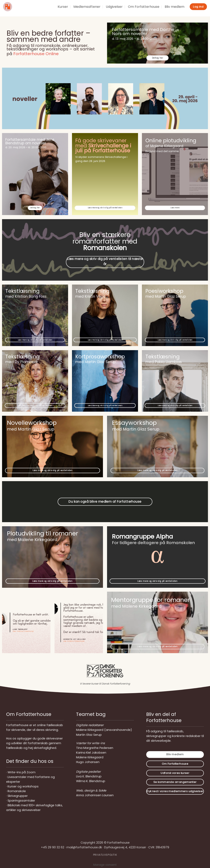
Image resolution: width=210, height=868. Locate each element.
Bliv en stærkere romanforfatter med (105, 241)
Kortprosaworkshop (100, 357)
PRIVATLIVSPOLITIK (105, 855)
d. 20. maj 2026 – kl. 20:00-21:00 (26, 147)
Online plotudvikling (171, 141)
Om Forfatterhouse (144, 7)
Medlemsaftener (87, 7)
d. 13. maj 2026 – (124, 39)
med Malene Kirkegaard (136, 606)
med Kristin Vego (90, 296)
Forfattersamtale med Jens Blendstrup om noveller (30, 141)
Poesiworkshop (164, 291)
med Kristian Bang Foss (26, 296)
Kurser (63, 7)
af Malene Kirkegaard (164, 146)
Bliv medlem (175, 7)
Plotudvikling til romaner (43, 533)
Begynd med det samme (162, 151)
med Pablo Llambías (164, 362)
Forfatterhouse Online (36, 54)
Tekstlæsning (22, 291)
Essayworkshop (134, 423)
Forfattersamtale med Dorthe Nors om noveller (143, 32)
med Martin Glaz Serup (95, 362)
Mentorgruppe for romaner (151, 600)
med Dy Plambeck (22, 362)
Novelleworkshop (32, 423)
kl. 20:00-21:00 (147, 39)
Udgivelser (114, 7)
